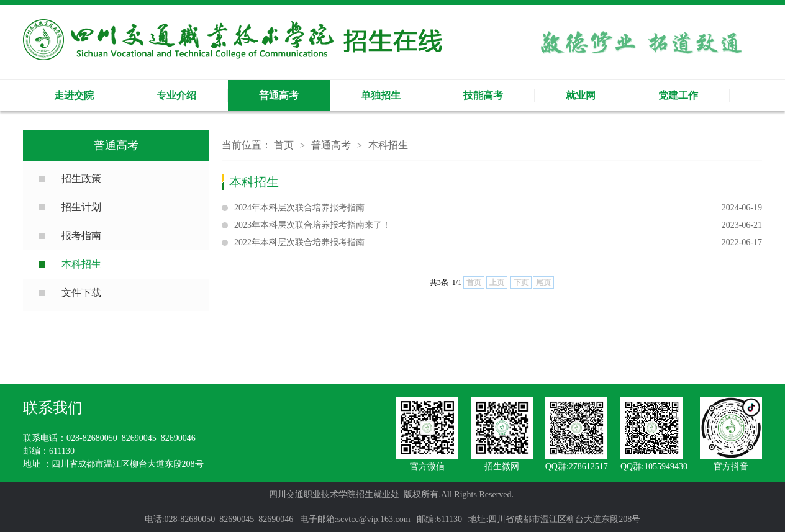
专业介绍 (176, 95)
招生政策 (81, 178)
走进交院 (74, 95)
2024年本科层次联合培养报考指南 (498, 208)
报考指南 (81, 236)
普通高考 (279, 95)
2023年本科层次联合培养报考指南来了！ (498, 225)
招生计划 (81, 207)
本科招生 (81, 264)
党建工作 (678, 95)
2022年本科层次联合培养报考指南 (498, 243)
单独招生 (381, 95)
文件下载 (81, 293)
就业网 (581, 95)
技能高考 (483, 95)
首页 (284, 145)
